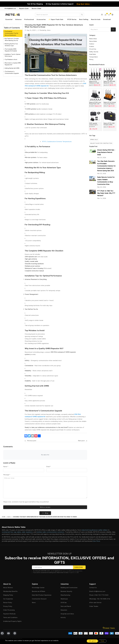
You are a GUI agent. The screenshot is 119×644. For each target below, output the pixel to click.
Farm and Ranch (66, 606)
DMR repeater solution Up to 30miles (93, 124)
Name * (6, 467)
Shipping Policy (8, 595)
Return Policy (8, 603)
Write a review (45, 507)
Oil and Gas (93, 49)
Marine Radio (93, 41)
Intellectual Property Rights (12, 621)
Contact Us (93, 588)
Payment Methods (9, 614)
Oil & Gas (64, 603)
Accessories (41, 19)
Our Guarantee (8, 599)
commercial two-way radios (11, 532)
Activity (63, 618)
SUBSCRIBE (79, 567)
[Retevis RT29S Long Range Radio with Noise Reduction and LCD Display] (95, 95)
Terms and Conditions (10, 618)
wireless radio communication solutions (50, 532)
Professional (29, 19)
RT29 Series (72, 19)
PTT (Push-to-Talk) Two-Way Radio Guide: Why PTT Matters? (106, 193)
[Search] (100, 29)
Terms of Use (65, 571)
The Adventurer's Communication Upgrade (12, 72)
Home (4, 517)
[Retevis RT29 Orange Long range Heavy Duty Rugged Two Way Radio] (110, 95)
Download (107, 19)
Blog (9, 517)
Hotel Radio (93, 54)
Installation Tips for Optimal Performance (13, 55)
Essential (9, 19)
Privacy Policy (8, 606)
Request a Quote (24, 9)
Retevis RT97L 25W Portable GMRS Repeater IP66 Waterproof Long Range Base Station (109, 124)
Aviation (92, 46)
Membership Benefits (10, 591)
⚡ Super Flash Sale (56, 19)
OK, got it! (92, 641)
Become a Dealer (36, 9)
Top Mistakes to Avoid (11, 60)
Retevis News (93, 39)
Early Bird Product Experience (42, 595)
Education (64, 610)
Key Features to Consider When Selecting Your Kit (12, 40)
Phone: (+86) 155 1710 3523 (99, 595)
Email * (49, 467)
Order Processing (9, 610)
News (34, 603)
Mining (91, 59)
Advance (18, 19)
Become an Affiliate (39, 591)
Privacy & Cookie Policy (77, 571)
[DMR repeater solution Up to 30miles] (95, 116)
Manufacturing (65, 595)
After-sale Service (95, 603)
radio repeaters (27, 532)
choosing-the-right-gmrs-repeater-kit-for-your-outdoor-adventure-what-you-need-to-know (45, 517)
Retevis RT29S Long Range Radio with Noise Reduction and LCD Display (95, 103)
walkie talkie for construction (101, 143)
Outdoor (92, 44)
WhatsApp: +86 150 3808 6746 (100, 599)
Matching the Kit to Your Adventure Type (11, 45)
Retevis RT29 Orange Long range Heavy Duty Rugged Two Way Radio (110, 103)
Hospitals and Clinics (67, 614)
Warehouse (64, 599)
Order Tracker (94, 606)
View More (96, 541)
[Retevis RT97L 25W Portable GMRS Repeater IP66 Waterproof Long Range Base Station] (110, 116)
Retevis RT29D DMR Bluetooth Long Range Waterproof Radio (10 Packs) (109, 82)
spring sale (94, 140)
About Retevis (8, 588)
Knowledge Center (38, 588)
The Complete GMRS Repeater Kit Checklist (11, 50)
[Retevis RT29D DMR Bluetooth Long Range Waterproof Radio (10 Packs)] (110, 74)
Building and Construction (69, 588)
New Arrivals (96, 19)
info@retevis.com (73, 573)
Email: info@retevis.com (97, 591)
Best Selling (84, 19)
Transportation (94, 57)
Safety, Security (94, 52)
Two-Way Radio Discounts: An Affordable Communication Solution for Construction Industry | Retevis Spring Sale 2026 (106, 166)
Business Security (66, 591)
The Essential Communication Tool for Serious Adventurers (12, 33)
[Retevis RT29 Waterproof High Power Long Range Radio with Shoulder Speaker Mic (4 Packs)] (95, 74)
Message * (7, 475)
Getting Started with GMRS (12, 68)
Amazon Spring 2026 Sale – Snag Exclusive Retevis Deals (106, 152)
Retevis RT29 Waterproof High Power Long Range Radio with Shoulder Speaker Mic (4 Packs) (95, 82)
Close (102, 641)
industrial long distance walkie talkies (94, 530)
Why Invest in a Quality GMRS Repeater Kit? (13, 64)
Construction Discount (39, 599)
